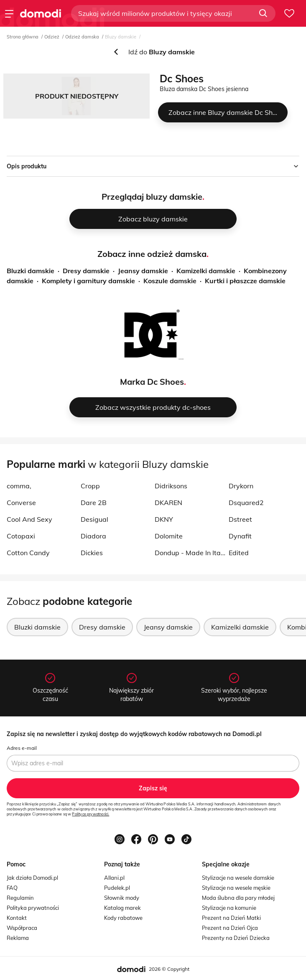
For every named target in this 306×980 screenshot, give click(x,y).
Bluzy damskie (121, 37)
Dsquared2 (246, 503)
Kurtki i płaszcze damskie (245, 281)
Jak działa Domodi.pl (32, 878)
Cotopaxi (21, 536)
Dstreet (240, 519)
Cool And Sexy (29, 519)
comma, (19, 486)
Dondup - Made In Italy (190, 553)
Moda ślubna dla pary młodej (238, 898)
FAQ (12, 888)
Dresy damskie (86, 271)
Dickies (92, 553)
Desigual (94, 519)
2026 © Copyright (169, 969)
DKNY (164, 519)
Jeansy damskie (143, 271)
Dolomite (169, 536)
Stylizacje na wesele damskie (238, 878)
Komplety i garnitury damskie (88, 281)
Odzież (52, 37)
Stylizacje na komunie (229, 908)
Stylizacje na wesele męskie (236, 888)
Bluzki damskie (31, 271)
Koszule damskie (170, 281)
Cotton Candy (28, 553)
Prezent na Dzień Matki (231, 918)
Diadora (93, 536)
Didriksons (171, 486)
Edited (239, 553)
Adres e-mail (22, 748)
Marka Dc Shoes (152, 382)
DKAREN (168, 503)
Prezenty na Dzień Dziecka (236, 938)
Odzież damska (82, 37)
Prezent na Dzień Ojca (230, 928)
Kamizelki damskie (206, 271)
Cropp (90, 486)
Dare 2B (94, 503)
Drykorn (241, 486)
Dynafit (240, 536)
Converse (21, 503)
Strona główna (23, 37)
